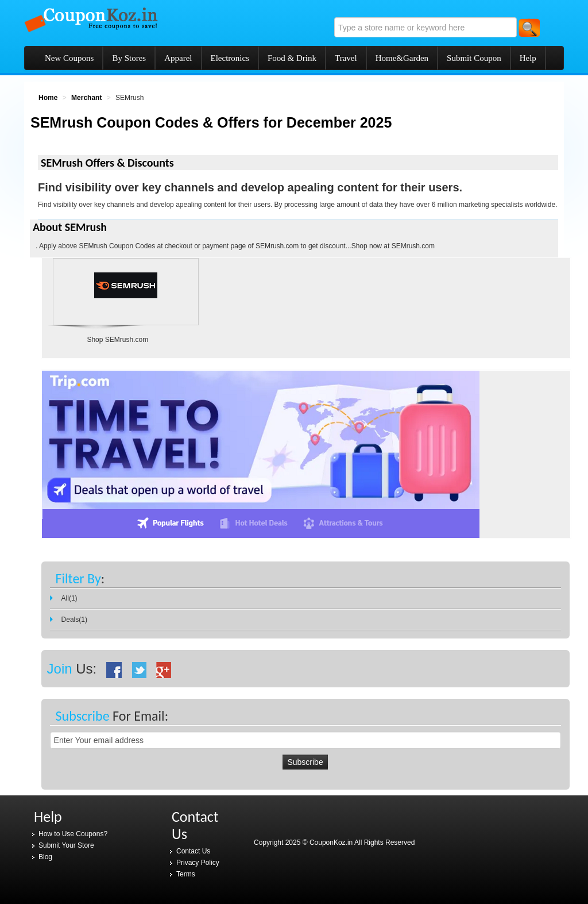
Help (528, 58)
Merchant (86, 98)
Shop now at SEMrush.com (393, 246)
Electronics (230, 58)
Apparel (178, 58)
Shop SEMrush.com (117, 340)
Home (48, 98)
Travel (346, 58)
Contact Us (193, 851)
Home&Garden (402, 58)
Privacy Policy (198, 863)
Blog (45, 857)
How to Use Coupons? (73, 834)
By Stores (129, 58)
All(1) (69, 598)
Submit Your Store (66, 845)
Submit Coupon (474, 58)
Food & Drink (292, 58)
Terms (186, 874)
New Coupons (69, 58)
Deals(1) (74, 620)
